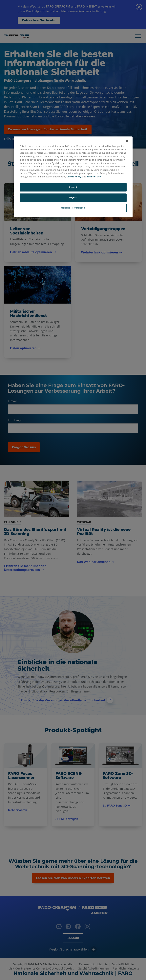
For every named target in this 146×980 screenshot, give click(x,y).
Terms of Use (94, 177)
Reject (73, 197)
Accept (73, 187)
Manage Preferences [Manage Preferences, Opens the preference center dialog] (73, 208)
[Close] (127, 141)
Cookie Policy (74, 177)
